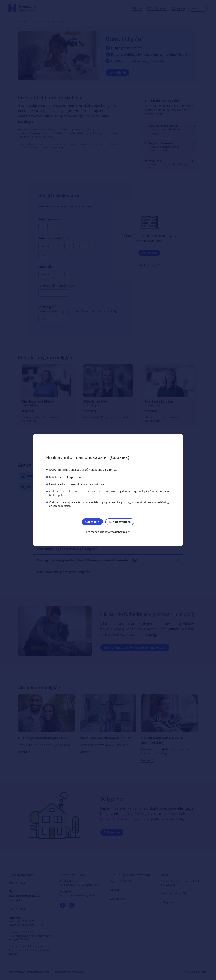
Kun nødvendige (120, 522)
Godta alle (92, 522)
